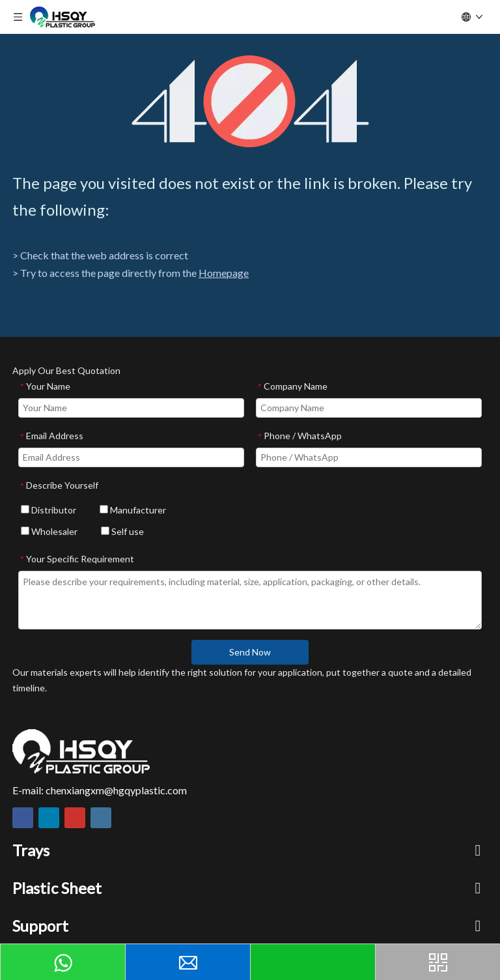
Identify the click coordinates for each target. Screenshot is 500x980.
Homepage (224, 273)
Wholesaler (49, 531)
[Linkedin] (49, 818)
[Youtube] (75, 818)
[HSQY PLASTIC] (81, 751)
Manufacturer (133, 510)
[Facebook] (23, 818)
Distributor (49, 510)
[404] (250, 101)
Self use (122, 531)
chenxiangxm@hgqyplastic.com (116, 790)
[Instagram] (101, 818)
